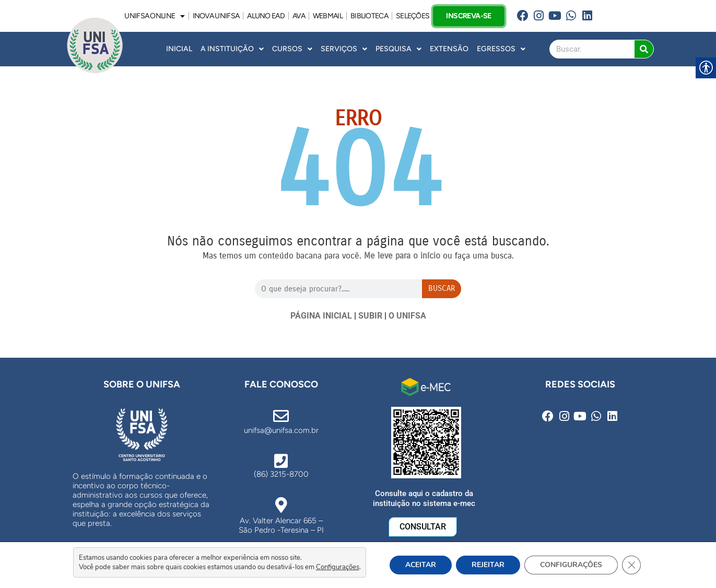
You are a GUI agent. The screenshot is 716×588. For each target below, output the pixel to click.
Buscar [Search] (442, 288)
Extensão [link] (449, 49)
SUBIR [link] (370, 316)
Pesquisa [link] (398, 49)
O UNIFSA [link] (407, 316)
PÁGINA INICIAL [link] (321, 316)
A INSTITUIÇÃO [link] (232, 49)
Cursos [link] (292, 49)
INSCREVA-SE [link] (469, 15)
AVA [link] (299, 16)
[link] (523, 16)
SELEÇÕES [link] (413, 16)
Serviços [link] (344, 49)
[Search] (644, 49)
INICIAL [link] (179, 49)
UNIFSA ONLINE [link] (154, 16)
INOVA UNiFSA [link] (216, 16)
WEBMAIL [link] (328, 16)
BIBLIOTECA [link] (369, 16)
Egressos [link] (501, 49)
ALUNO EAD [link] (266, 16)
